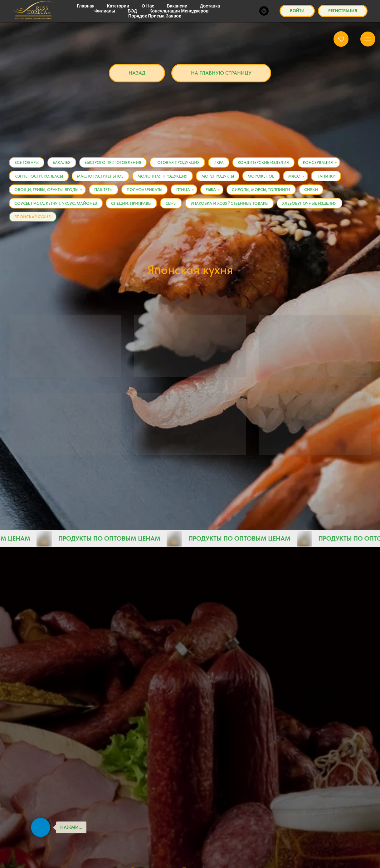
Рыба (218, 192)
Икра (226, 163)
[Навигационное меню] (368, 39)
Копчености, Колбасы (40, 178)
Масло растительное (103, 178)
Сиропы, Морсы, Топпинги (270, 192)
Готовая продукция (183, 163)
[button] (341, 39)
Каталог (141, 17)
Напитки (337, 178)
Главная (104, 17)
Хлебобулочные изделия (317, 207)
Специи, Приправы (134, 207)
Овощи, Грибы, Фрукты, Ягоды (47, 192)
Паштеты (106, 192)
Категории (180, 17)
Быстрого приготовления (117, 163)
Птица (189, 192)
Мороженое (268, 178)
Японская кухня (272, 17)
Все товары (223, 17)
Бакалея (64, 163)
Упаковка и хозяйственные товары (235, 207)
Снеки (322, 192)
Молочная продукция (167, 178)
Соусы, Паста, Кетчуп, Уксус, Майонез (57, 207)
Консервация (329, 163)
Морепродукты (223, 178)
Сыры (175, 207)
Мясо (303, 178)
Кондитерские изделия (272, 163)
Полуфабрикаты (149, 192)
